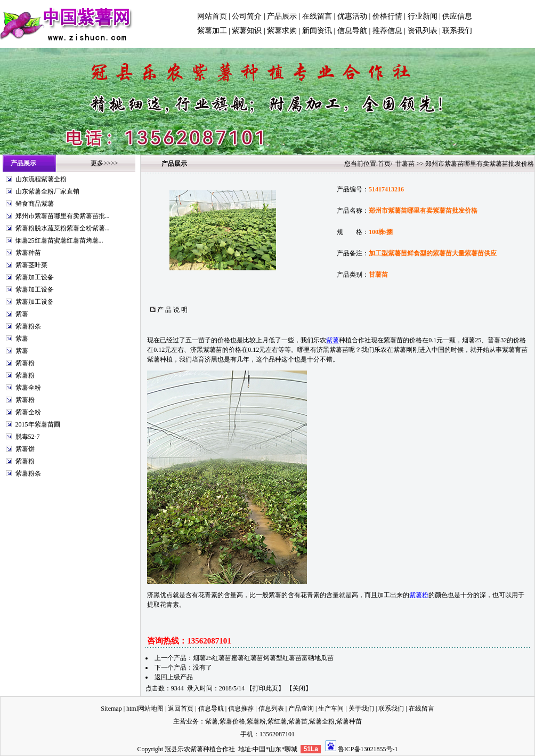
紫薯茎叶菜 (31, 265)
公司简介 (247, 16)
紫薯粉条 (28, 326)
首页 (384, 164)
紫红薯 (277, 721)
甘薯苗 (405, 164)
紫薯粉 (25, 363)
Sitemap (111, 709)
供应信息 (457, 16)
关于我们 (361, 709)
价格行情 (387, 16)
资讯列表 (423, 31)
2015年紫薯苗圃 (38, 424)
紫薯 (22, 314)
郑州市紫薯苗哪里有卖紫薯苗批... (63, 216)
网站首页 (212, 16)
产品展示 (282, 16)
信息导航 (352, 31)
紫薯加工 (212, 31)
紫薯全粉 (28, 388)
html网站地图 (145, 709)
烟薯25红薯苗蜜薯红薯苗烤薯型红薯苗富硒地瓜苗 (263, 658)
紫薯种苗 (28, 253)
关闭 (299, 688)
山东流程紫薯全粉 (41, 179)
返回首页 (181, 709)
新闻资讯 (317, 31)
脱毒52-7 (28, 437)
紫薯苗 (298, 721)
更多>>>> (104, 163)
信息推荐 (241, 709)
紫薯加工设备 (35, 277)
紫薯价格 (232, 721)
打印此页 (265, 688)
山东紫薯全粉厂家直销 (47, 191)
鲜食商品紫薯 (35, 204)
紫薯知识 (247, 31)
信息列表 (271, 709)
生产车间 (331, 709)
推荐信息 (387, 31)
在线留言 (317, 16)
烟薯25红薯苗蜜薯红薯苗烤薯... (59, 240)
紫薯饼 (25, 449)
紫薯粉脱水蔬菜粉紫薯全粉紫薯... (63, 228)
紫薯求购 (282, 31)
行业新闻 (423, 16)
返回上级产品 (174, 677)
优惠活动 (352, 16)
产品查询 (301, 709)
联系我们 (457, 31)
